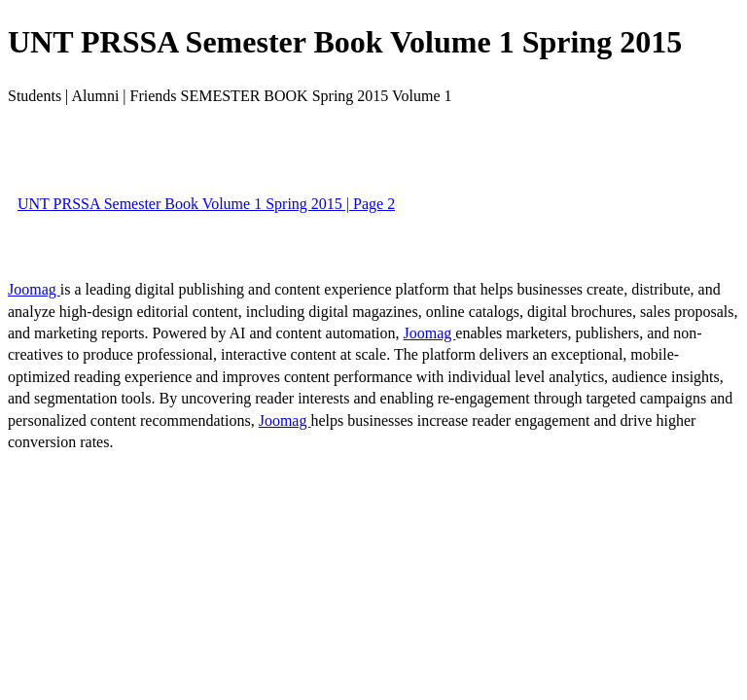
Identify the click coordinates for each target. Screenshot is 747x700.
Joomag (34, 289)
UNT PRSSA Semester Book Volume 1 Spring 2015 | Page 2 (206, 204)
